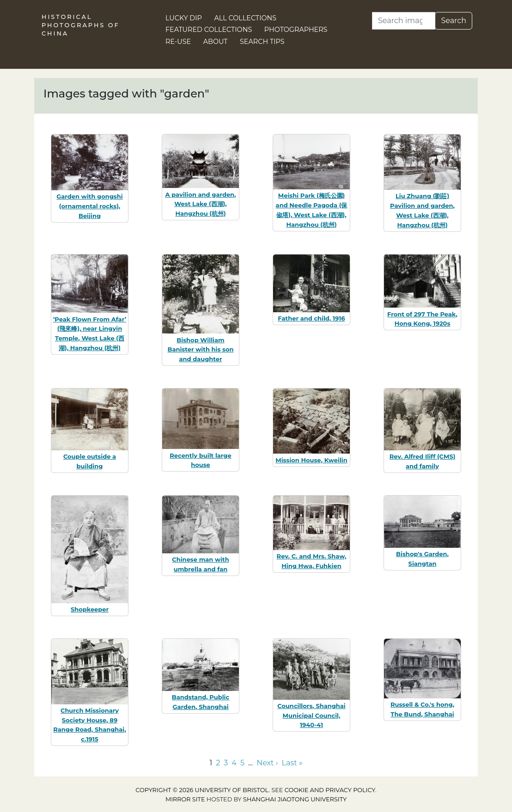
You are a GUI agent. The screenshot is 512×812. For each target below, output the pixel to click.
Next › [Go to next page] (267, 763)
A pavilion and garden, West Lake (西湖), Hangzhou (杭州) (201, 204)
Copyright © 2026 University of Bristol (202, 790)
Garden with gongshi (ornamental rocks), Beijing (89, 206)
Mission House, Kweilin (311, 460)
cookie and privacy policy (330, 790)
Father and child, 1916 (311, 318)
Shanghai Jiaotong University (295, 799)
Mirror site (185, 799)
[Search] (404, 21)
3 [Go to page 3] (226, 763)
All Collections (246, 18)
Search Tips (262, 42)
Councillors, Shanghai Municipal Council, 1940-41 (311, 715)
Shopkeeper (90, 609)
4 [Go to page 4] (234, 763)
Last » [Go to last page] (292, 763)
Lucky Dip (184, 18)
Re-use (178, 42)
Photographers (296, 30)
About (216, 42)
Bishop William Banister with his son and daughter (201, 350)
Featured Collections (209, 30)
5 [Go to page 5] (242, 763)
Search (454, 21)
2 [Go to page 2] (218, 763)
